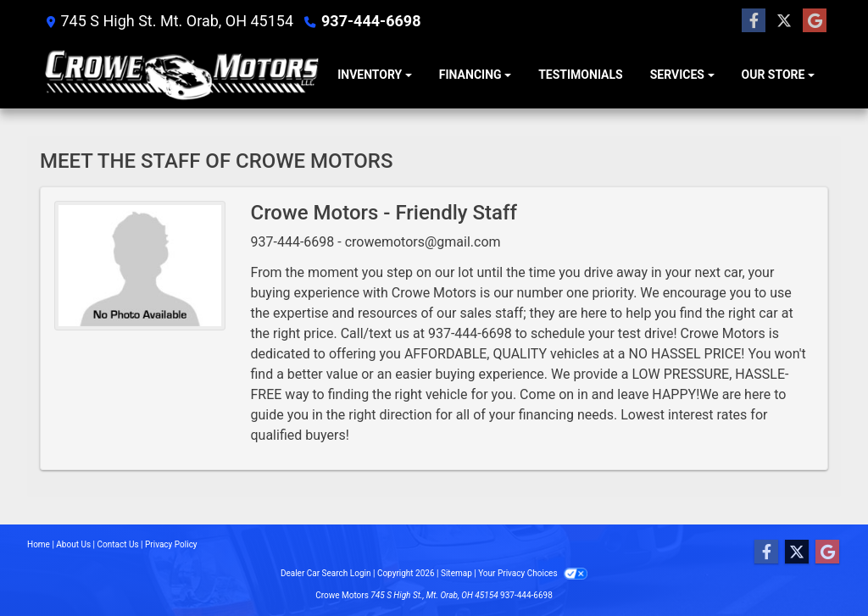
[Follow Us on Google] (815, 21)
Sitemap (456, 573)
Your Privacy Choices (533, 573)
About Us (73, 544)
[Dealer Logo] (182, 75)
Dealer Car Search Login (326, 573)
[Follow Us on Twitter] (784, 21)
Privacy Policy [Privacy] (171, 544)
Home (39, 544)
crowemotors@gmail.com (423, 242)
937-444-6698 (371, 21)
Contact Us (118, 544)
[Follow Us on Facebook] (754, 21)
